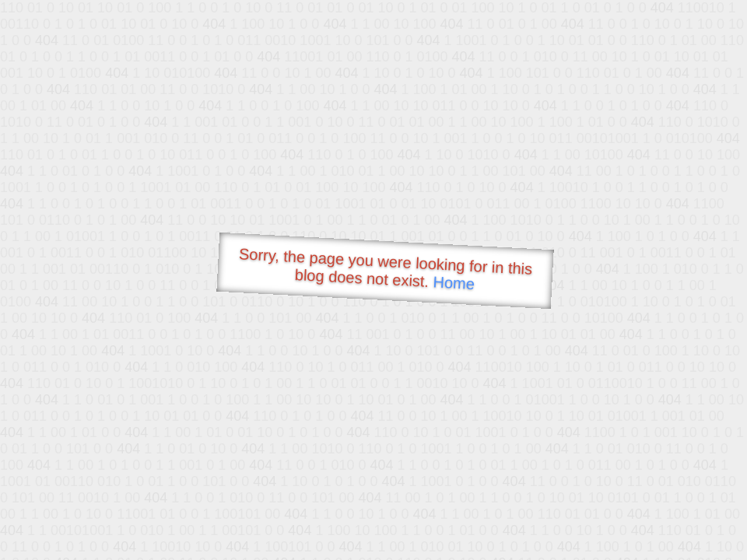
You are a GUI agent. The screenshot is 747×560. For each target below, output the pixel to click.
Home (454, 283)
